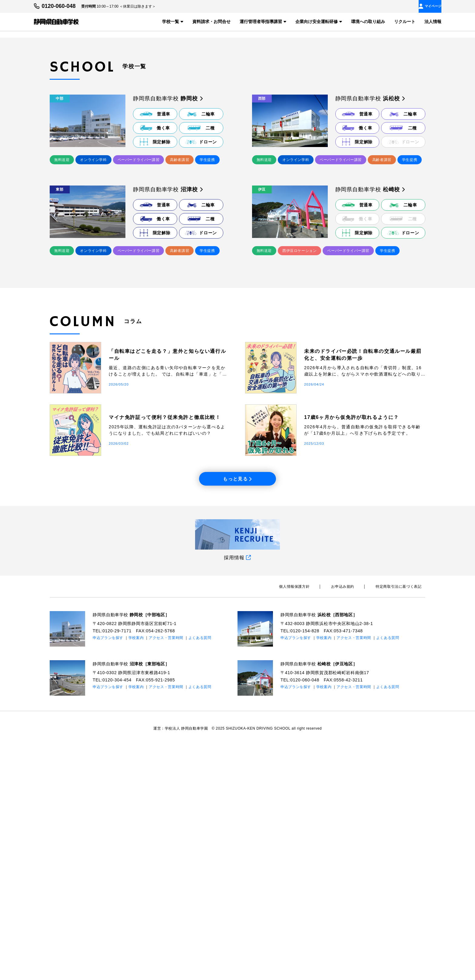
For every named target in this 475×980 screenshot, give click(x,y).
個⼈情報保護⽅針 (314, 821)
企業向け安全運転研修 (319, 21)
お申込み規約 (354, 821)
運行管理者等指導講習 (263, 21)
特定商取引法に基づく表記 (402, 821)
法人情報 (433, 21)
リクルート (405, 21)
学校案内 (136, 872)
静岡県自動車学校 (136, 849)
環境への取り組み (368, 21)
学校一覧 (173, 21)
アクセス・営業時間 (166, 872)
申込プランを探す (108, 872)
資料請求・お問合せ (211, 21)
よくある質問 (200, 872)
